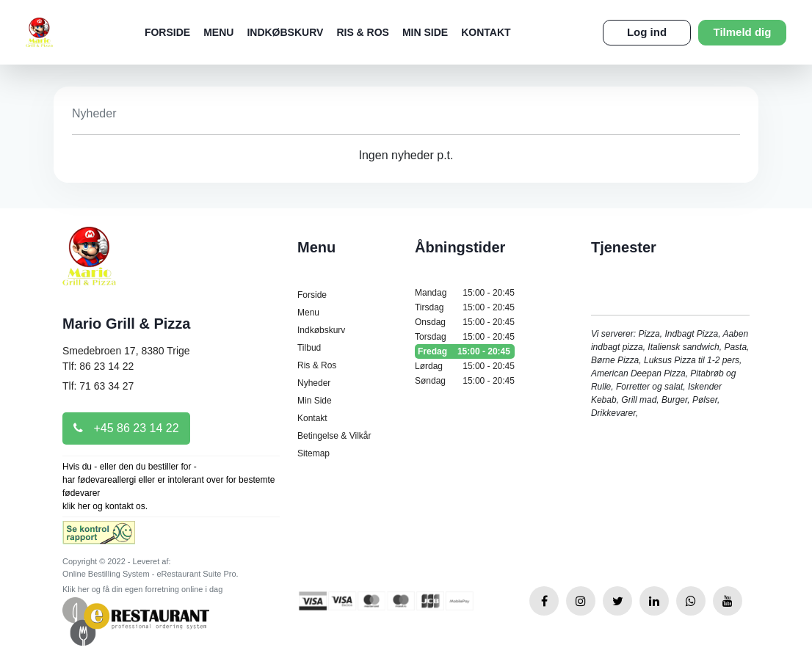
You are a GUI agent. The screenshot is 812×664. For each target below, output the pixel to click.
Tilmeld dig (743, 32)
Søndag (465, 381)
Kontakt (486, 32)
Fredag (465, 351)
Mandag (465, 293)
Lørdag (465, 366)
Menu (218, 32)
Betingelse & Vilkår (334, 436)
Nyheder (314, 383)
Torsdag (465, 337)
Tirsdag (465, 307)
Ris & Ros (363, 32)
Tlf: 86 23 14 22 (98, 366)
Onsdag (465, 322)
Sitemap (313, 453)
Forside (167, 32)
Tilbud (309, 348)
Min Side (425, 32)
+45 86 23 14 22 (126, 428)
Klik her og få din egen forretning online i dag (142, 589)
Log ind (647, 32)
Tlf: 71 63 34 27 (98, 386)
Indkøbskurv (285, 32)
